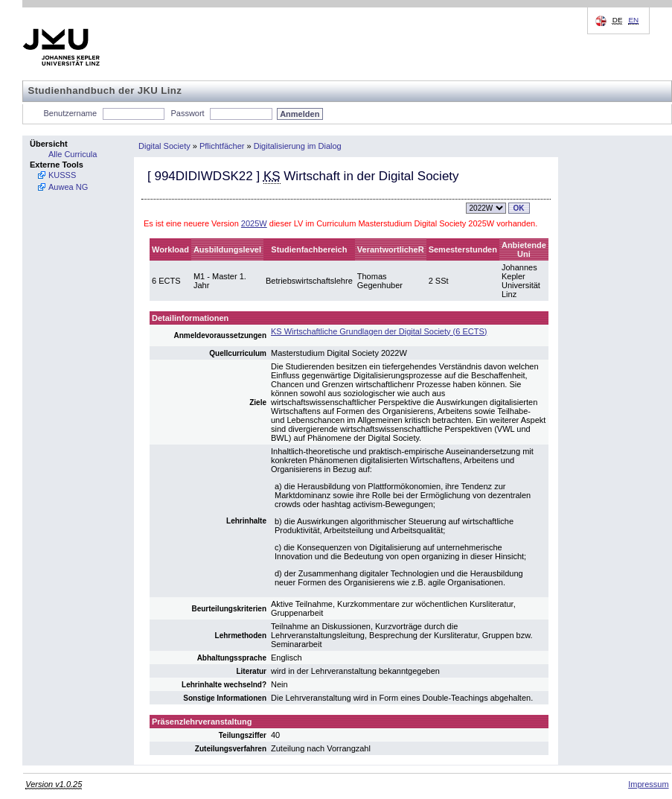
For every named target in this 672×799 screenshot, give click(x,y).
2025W (254, 223)
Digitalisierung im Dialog (298, 146)
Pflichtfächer (222, 146)
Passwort (187, 113)
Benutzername (71, 113)
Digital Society (164, 146)
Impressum (648, 784)
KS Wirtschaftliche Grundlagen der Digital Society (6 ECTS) (379, 331)
